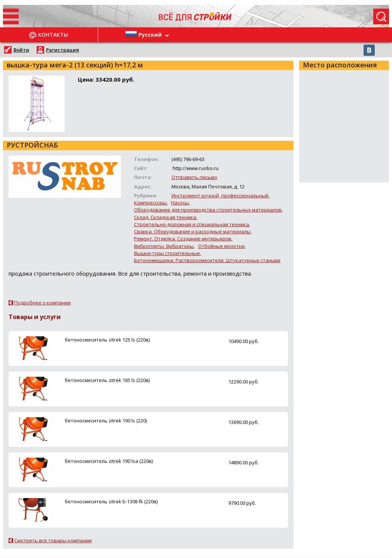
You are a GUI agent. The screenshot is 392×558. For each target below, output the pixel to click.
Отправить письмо (194, 177)
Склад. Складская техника (165, 217)
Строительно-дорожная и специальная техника (192, 224)
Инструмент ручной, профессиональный (220, 195)
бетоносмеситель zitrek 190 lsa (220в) (109, 461)
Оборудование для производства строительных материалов (208, 210)
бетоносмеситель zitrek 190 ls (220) (106, 421)
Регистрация (63, 50)
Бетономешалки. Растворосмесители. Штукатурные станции (207, 260)
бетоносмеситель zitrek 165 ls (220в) (107, 380)
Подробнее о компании (42, 303)
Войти (21, 50)
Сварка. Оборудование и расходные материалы (192, 231)
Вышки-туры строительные (167, 253)
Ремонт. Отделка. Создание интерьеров (183, 239)
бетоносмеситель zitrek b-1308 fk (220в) (111, 501)
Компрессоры (150, 203)
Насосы (180, 203)
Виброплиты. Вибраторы (164, 246)
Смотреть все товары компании (53, 540)
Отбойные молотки (221, 246)
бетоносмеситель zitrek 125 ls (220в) (107, 340)
